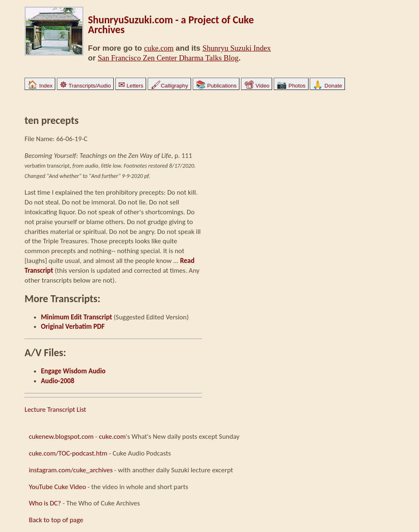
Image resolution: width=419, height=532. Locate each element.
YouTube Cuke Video (57, 487)
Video (257, 86)
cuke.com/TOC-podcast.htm (68, 453)
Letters (131, 86)
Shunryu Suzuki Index (237, 48)
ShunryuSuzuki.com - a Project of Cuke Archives (171, 25)
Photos (291, 86)
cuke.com (159, 48)
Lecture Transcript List (55, 410)
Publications (216, 86)
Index (40, 86)
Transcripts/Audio (85, 86)
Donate (327, 86)
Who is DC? (45, 503)
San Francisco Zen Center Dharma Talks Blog (168, 58)
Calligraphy (169, 86)
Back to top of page (56, 520)
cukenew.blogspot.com (61, 437)
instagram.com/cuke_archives (71, 470)
